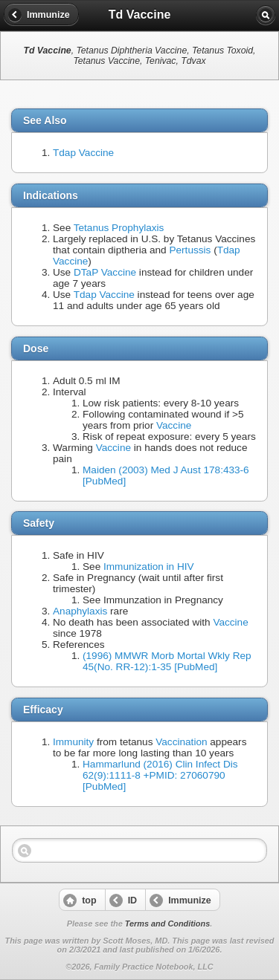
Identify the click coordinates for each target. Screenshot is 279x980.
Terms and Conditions (167, 924)
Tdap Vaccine (83, 153)
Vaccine (174, 425)
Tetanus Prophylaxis (119, 228)
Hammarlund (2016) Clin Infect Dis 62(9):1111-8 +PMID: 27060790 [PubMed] (160, 775)
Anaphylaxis (80, 611)
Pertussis (190, 250)
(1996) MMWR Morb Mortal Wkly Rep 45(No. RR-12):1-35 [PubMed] (167, 661)
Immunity (73, 742)
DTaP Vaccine (105, 272)
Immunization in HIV (149, 567)
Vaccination (181, 742)
